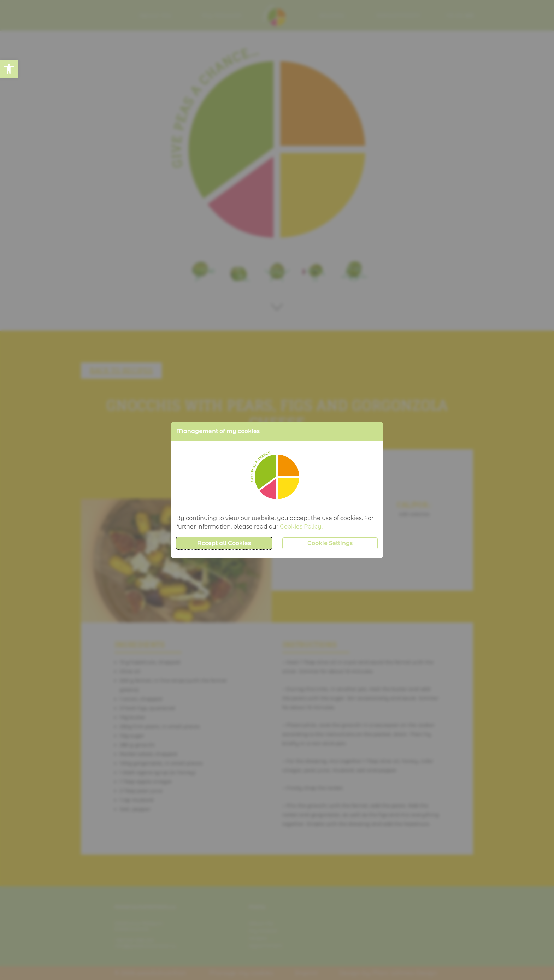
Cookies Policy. (301, 527)
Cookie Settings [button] (330, 543)
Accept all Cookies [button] (224, 543)
